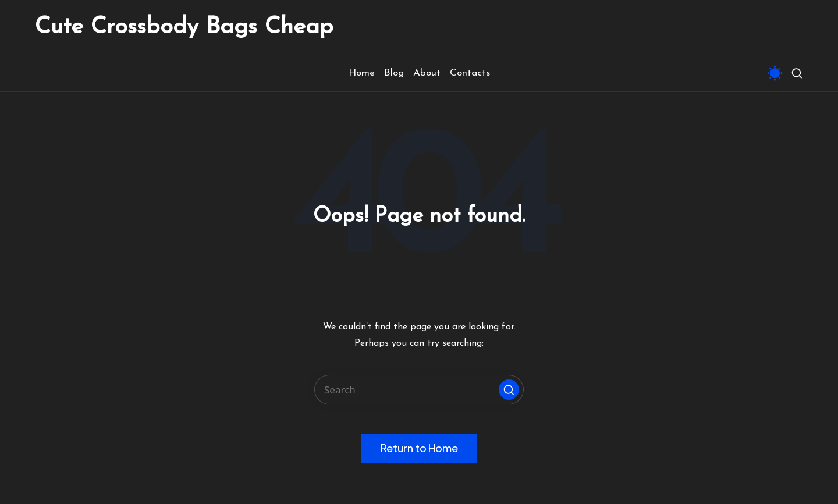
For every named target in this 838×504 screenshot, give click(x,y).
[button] (509, 390)
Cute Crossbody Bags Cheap (184, 27)
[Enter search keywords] (419, 390)
